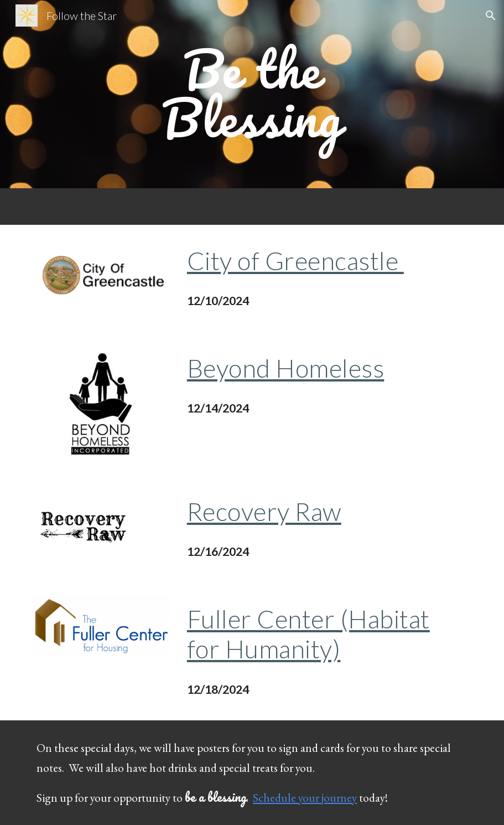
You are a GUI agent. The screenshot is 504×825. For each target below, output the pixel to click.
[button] (491, 16)
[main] (252, 94)
